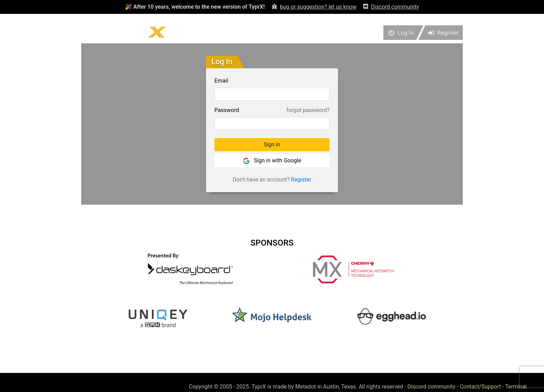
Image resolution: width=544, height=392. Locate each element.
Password (227, 110)
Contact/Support (480, 387)
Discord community (431, 387)
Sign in (272, 144)
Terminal (516, 387)
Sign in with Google (272, 161)
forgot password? (308, 110)
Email (221, 81)
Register (301, 180)
